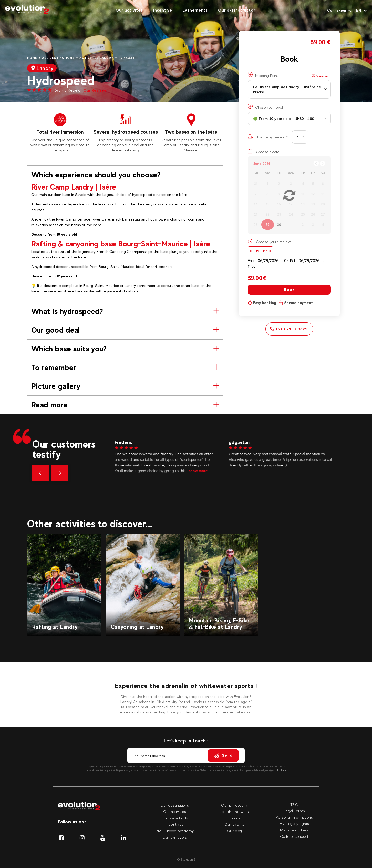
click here (281, 770)
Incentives (175, 824)
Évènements (195, 10)
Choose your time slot (274, 242)
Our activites (129, 10)
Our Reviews (95, 90)
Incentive (163, 10)
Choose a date (264, 151)
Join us (235, 818)
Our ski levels (175, 837)
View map (321, 76)
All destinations (58, 58)
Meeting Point (263, 75)
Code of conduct (294, 836)
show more (200, 471)
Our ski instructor (237, 10)
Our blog (235, 831)
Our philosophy (234, 805)
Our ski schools (175, 818)
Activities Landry (96, 58)
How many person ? (268, 136)
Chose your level (265, 107)
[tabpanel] (60, 133)
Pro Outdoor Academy (175, 831)
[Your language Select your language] (361, 10)
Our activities (175, 812)
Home (32, 58)
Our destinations (175, 805)
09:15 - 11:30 (260, 251)
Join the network (234, 812)
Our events (234, 824)
